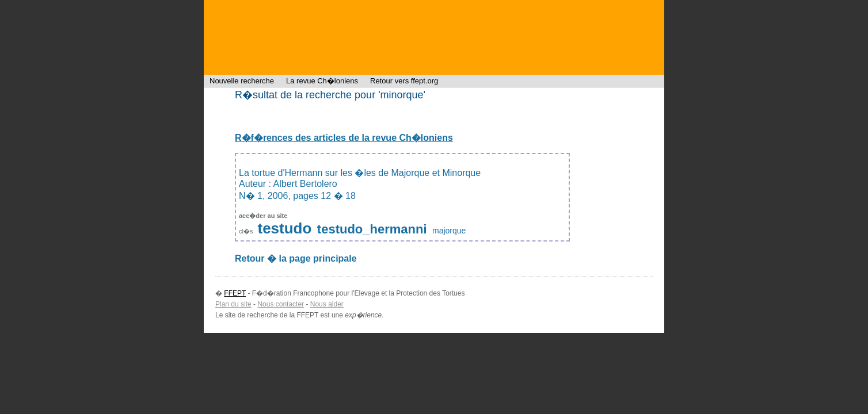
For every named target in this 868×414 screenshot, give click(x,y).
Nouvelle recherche (242, 81)
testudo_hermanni (372, 229)
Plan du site (233, 304)
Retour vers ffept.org (404, 81)
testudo (285, 228)
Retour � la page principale (296, 258)
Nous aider (327, 304)
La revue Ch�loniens (322, 81)
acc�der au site (263, 216)
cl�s (247, 231)
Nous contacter (281, 304)
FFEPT (279, 37)
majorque (449, 231)
